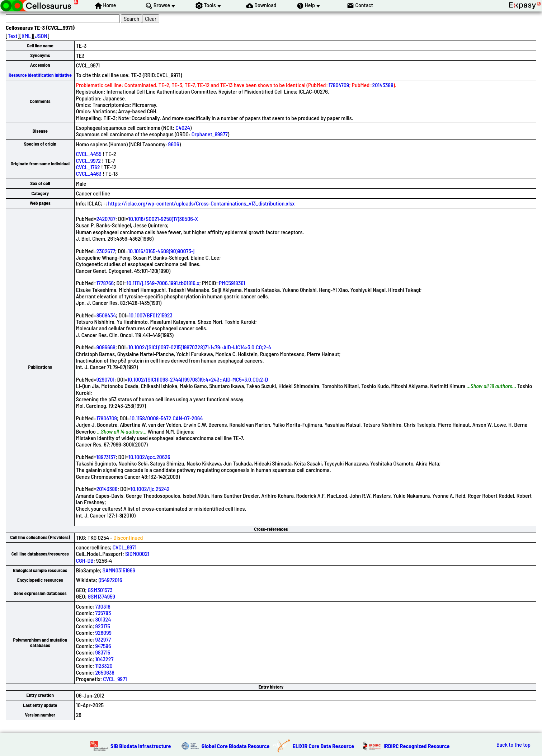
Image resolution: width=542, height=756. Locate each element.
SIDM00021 (137, 554)
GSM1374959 (102, 596)
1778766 (105, 283)
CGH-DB (85, 560)
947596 (103, 646)
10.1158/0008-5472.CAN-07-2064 (166, 418)
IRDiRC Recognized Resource (416, 746)
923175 (103, 626)
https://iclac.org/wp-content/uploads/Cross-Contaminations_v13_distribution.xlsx (201, 203)
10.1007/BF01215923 (151, 315)
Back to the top (513, 745)
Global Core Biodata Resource (236, 746)
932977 (103, 639)
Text (13, 36)
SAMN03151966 (119, 570)
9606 (174, 144)
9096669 (106, 347)
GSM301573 (100, 590)
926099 (103, 632)
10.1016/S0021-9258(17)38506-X (163, 219)
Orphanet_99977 (210, 134)
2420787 (106, 219)
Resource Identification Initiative (40, 75)
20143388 (383, 85)
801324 (103, 619)
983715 (103, 652)
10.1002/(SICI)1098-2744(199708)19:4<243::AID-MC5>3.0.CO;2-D (198, 379)
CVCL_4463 (89, 173)
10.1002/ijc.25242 (150, 489)
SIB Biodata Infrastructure (141, 746)
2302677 (106, 251)
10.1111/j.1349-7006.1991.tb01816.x (163, 283)
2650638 (105, 672)
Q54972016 (110, 580)
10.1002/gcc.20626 (149, 457)
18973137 (106, 457)
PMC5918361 (232, 283)
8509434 (106, 315)
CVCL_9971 (125, 547)
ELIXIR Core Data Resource (324, 746)
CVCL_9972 (88, 160)
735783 (103, 613)
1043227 (104, 659)
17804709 (339, 85)
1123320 (104, 665)
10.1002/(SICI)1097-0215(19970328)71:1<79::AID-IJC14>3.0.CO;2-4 (200, 347)
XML (26, 36)
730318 (103, 606)
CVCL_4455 (89, 154)
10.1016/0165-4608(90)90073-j (161, 251)
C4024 (183, 127)
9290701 (105, 379)
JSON (41, 36)
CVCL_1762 (88, 167)
